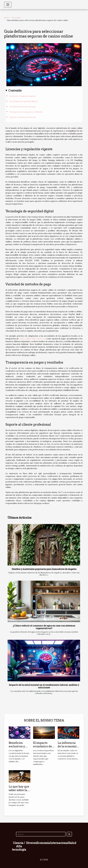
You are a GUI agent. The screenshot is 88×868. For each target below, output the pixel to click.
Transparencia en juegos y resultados (26, 112)
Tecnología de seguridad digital (23, 101)
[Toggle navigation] (8, 5)
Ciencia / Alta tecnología (19, 846)
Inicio (7, 17)
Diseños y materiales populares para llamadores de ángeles (44, 569)
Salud (72, 843)
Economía (16, 17)
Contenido (15, 91)
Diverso (31, 843)
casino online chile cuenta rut (32, 339)
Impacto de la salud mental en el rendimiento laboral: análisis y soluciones (44, 686)
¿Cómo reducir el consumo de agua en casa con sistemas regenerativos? (44, 627)
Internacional (59, 843)
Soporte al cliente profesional (22, 117)
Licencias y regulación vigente (23, 96)
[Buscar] (41, 834)
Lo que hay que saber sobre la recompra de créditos (19, 792)
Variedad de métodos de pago (23, 107)
